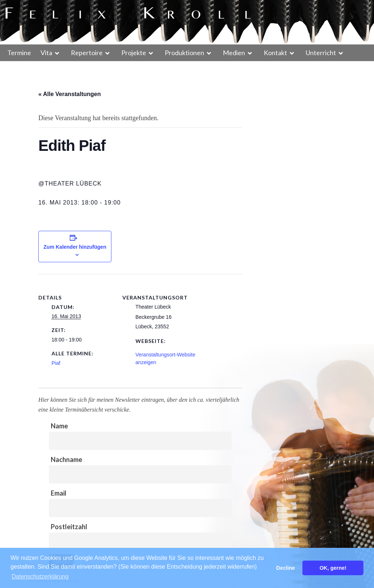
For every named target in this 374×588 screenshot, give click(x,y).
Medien (234, 53)
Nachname (66, 459)
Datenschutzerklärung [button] (40, 576)
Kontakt (275, 53)
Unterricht (321, 53)
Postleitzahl (69, 527)
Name (59, 426)
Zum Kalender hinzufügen (75, 247)
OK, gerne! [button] (333, 568)
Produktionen (184, 53)
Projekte (134, 53)
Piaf (56, 363)
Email (59, 493)
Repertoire (87, 53)
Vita (46, 53)
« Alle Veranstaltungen (70, 94)
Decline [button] (285, 568)
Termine (19, 53)
